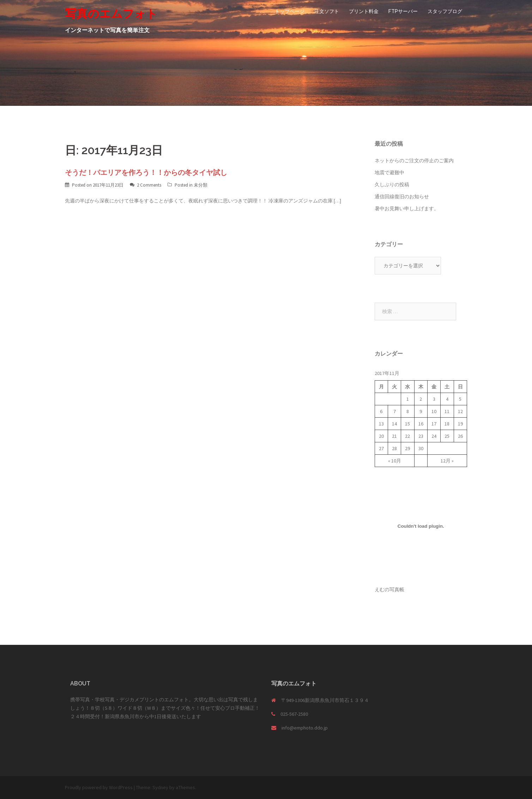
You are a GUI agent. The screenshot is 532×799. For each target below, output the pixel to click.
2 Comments (149, 185)
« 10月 (395, 461)
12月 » (447, 461)
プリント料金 (364, 11)
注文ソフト (327, 11)
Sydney (160, 787)
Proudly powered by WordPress (99, 787)
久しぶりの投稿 (392, 184)
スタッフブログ (445, 11)
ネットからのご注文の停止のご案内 (414, 161)
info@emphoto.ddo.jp (305, 728)
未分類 (201, 185)
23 (421, 436)
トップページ (290, 11)
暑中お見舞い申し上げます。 (407, 208)
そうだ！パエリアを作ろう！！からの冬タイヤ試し (146, 172)
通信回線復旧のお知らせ (402, 196)
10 (434, 411)
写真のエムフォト (111, 14)
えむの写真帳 (389, 589)
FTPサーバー (403, 11)
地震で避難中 (389, 172)
